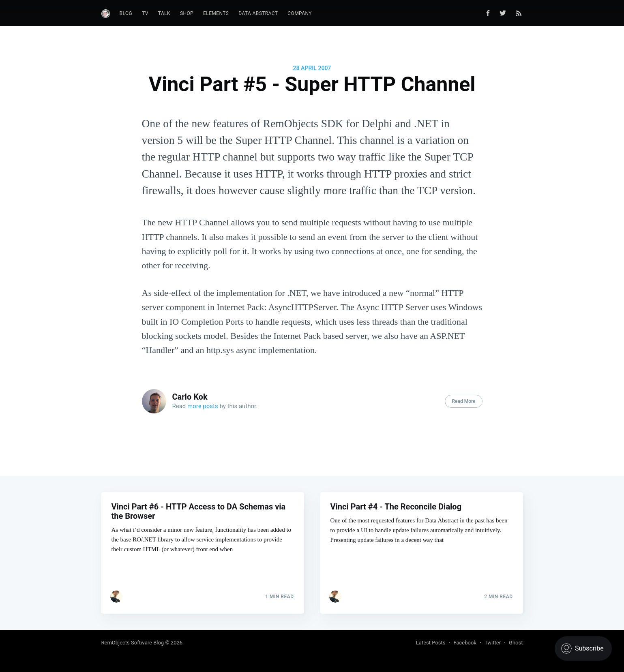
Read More (463, 401)
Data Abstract (258, 13)
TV (145, 13)
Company (300, 13)
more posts (203, 406)
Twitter (493, 643)
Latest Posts (431, 643)
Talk (164, 13)
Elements (216, 13)
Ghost (516, 643)
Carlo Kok (190, 397)
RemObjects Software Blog (133, 643)
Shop (187, 13)
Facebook (465, 643)
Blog (126, 13)
